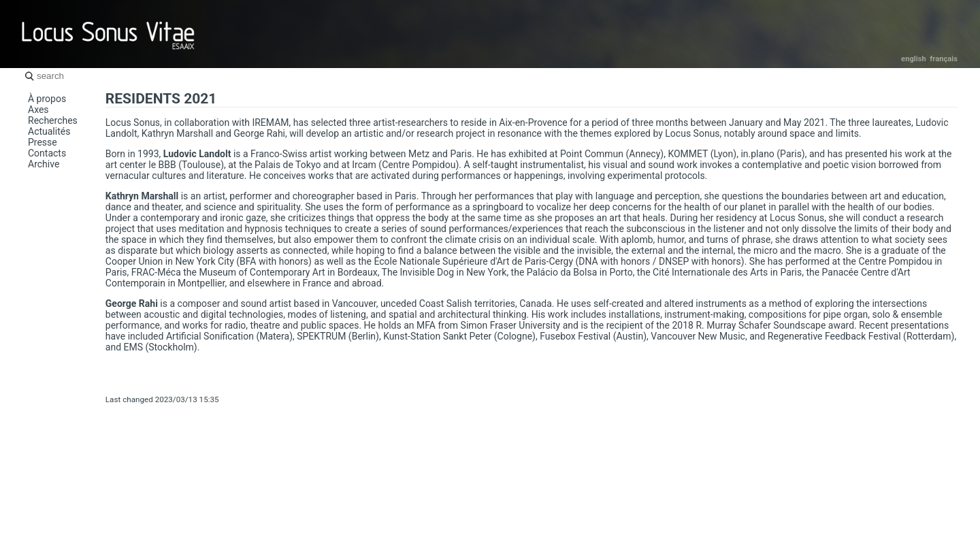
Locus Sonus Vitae (109, 34)
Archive (44, 164)
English (914, 59)
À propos (47, 99)
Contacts (47, 153)
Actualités (49, 131)
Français (944, 59)
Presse (43, 142)
